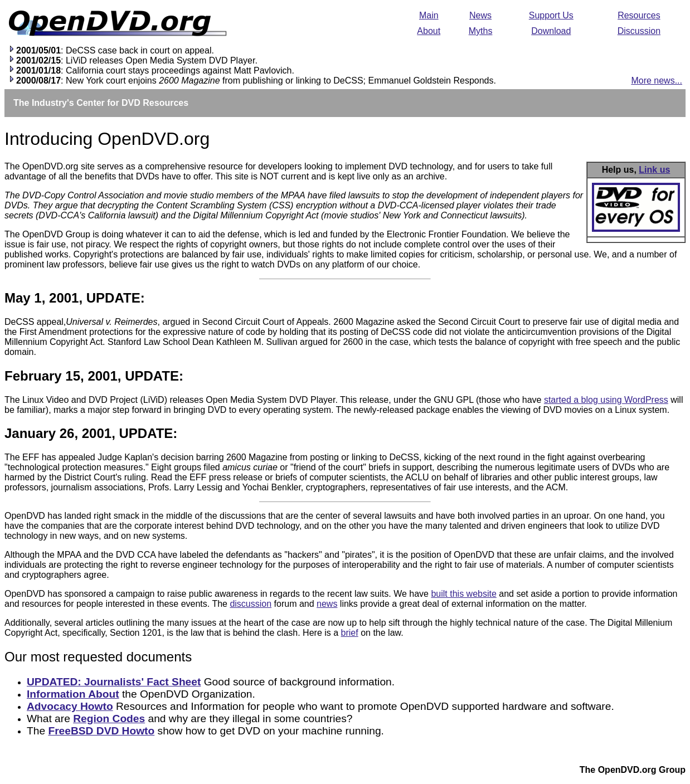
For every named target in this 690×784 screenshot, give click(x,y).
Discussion (639, 31)
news (327, 604)
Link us (654, 170)
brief (350, 633)
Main (429, 15)
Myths (481, 31)
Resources (639, 15)
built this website (463, 594)
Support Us (551, 15)
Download (551, 31)
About (429, 31)
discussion (251, 604)
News (480, 15)
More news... (657, 81)
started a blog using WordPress (606, 400)
